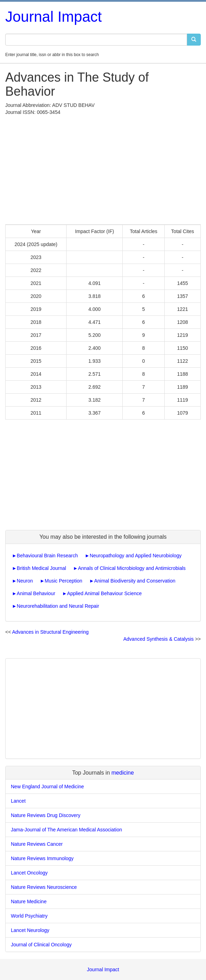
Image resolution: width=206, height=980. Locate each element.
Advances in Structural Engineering (50, 632)
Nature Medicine (29, 901)
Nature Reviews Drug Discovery (46, 815)
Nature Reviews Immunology (42, 858)
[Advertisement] (103, 168)
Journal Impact (53, 17)
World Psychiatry (29, 916)
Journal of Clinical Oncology (41, 945)
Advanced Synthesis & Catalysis (159, 639)
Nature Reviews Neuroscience (44, 887)
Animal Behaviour (36, 593)
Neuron (25, 581)
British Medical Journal (42, 568)
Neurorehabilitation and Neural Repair (58, 606)
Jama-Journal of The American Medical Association (66, 830)
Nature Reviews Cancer (37, 844)
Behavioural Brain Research (47, 556)
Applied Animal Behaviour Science (104, 593)
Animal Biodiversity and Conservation (135, 581)
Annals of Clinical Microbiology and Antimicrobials (132, 568)
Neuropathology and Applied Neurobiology (136, 556)
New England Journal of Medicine (47, 787)
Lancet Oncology (29, 873)
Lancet (18, 801)
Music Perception (64, 581)
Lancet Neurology (30, 930)
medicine (123, 773)
